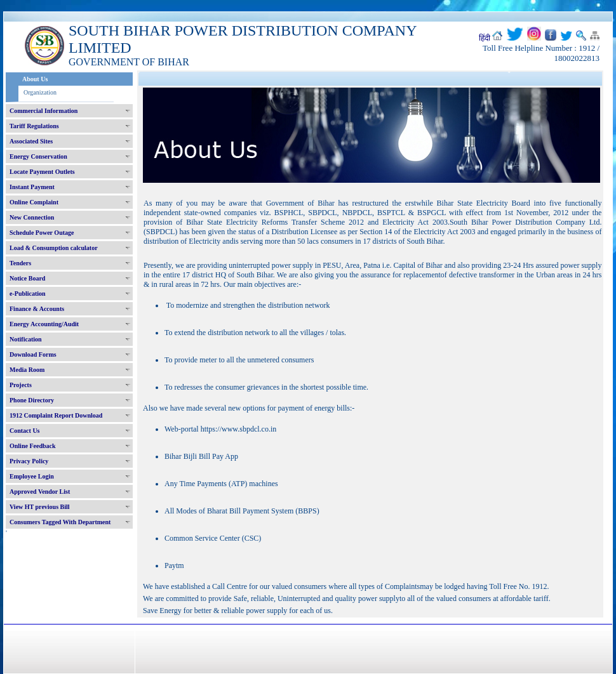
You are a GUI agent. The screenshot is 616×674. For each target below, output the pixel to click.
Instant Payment (32, 187)
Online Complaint (34, 202)
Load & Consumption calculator (54, 248)
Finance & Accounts (37, 309)
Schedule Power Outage (42, 233)
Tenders (20, 263)
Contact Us (25, 431)
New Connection (32, 217)
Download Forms (33, 354)
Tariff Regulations (34, 126)
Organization (40, 92)
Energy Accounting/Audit (44, 324)
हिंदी (485, 38)
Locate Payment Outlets (42, 172)
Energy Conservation (38, 156)
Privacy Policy (29, 461)
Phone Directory (32, 400)
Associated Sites (31, 141)
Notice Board (27, 278)
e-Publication (28, 294)
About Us (35, 79)
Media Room (27, 370)
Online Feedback (33, 446)
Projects (21, 385)
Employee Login (32, 476)
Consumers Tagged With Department (60, 522)
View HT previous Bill (40, 507)
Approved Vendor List (40, 492)
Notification (26, 339)
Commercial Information (44, 111)
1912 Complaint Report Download (56, 415)
